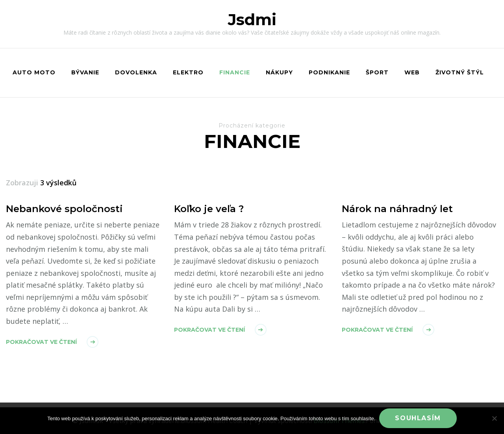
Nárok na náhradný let (397, 209)
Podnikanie (329, 72)
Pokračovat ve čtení (41, 342)
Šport (377, 72)
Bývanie (85, 72)
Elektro (188, 72)
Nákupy (279, 72)
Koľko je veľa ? (209, 209)
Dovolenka (136, 72)
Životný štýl (460, 72)
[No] (494, 418)
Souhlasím (418, 418)
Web (412, 72)
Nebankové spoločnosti (64, 209)
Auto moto (34, 72)
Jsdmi (252, 19)
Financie (235, 72)
